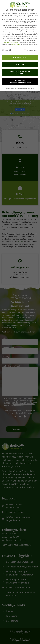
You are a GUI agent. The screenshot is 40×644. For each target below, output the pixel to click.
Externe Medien (30, 49)
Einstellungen (16, 43)
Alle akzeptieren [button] (20, 56)
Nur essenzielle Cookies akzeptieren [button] (20, 71)
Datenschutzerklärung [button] (21, 87)
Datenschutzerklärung (12, 41)
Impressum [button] (31, 87)
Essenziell (6, 49)
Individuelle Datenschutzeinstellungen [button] (20, 80)
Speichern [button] (20, 63)
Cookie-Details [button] (10, 87)
